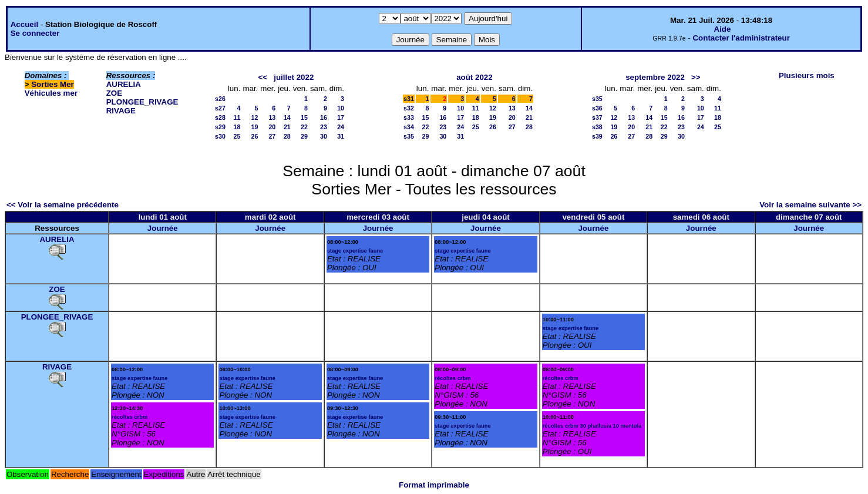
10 (341, 108)
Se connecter (35, 33)
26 (254, 136)
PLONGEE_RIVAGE (142, 102)
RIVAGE (121, 111)
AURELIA (124, 84)
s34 (409, 127)
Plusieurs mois (807, 75)
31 (341, 136)
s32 (409, 108)
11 (237, 117)
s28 (220, 117)
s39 (597, 136)
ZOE (114, 93)
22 (304, 127)
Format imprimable (434, 485)
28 (287, 136)
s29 (220, 127)
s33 (409, 117)
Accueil (24, 24)
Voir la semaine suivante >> (810, 205)
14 (287, 117)
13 (272, 117)
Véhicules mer (51, 93)
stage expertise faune (355, 251)
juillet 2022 (294, 77)
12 (254, 117)
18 (237, 127)
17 (341, 117)
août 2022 (475, 77)
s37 (597, 117)
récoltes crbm (129, 417)
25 (237, 136)
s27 (220, 108)
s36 (597, 108)
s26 (220, 99)
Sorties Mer (53, 84)
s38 (597, 127)
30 (324, 136)
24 (341, 127)
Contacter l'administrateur (741, 38)
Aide (723, 29)
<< (263, 77)
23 (324, 127)
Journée (163, 228)
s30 (220, 136)
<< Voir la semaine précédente (63, 205)
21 (287, 127)
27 (272, 136)
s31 (409, 99)
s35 (409, 136)
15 (304, 117)
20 (272, 127)
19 (254, 127)
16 (324, 117)
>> (696, 77)
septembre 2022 (655, 77)
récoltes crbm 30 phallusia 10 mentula (592, 426)
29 (304, 136)
